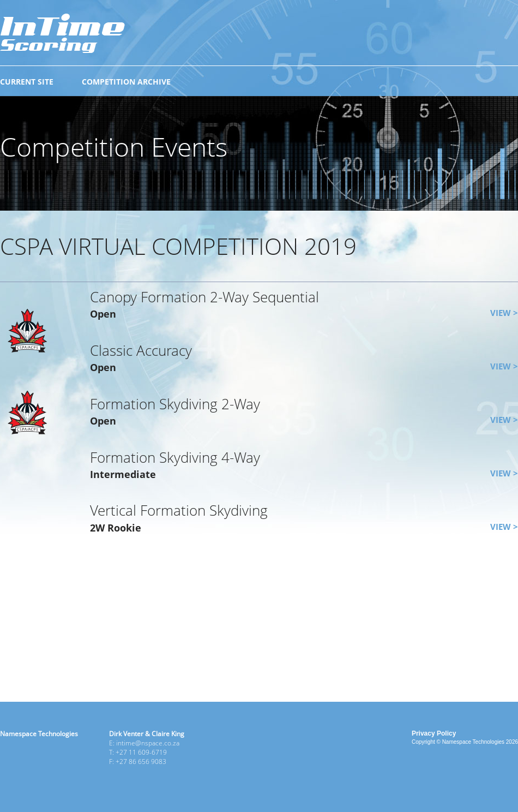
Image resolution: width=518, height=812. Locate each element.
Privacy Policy (434, 733)
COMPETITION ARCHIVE (126, 82)
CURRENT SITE (27, 82)
